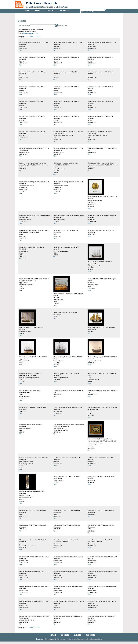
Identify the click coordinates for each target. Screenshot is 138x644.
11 (40, 37)
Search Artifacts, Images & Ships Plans (47, 7)
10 (38, 37)
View (21, 50)
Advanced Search (97, 12)
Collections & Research (41, 3)
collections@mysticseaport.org (90, 639)
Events (52, 11)
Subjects (65, 11)
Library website (65, 639)
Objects (39, 11)
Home (28, 11)
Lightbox (24, 33)
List (37, 33)
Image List (31, 33)
